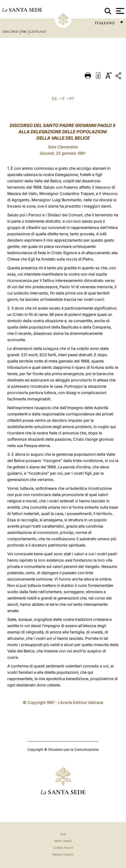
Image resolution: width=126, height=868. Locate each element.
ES (54, 99)
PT (72, 99)
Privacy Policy (63, 855)
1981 (24, 32)
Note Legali (63, 841)
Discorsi (11, 32)
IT (63, 99)
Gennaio (38, 32)
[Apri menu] (120, 11)
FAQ (63, 834)
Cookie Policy (63, 848)
